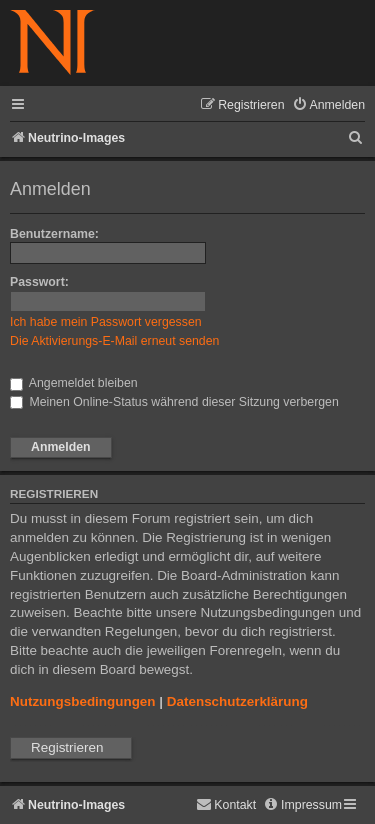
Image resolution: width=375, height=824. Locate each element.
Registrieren (67, 747)
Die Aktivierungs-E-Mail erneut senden (114, 341)
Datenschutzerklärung (237, 701)
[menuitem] (328, 105)
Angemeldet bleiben (74, 383)
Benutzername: (54, 234)
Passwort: (39, 282)
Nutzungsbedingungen (83, 701)
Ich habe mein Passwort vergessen (106, 322)
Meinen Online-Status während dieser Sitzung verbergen (174, 402)
